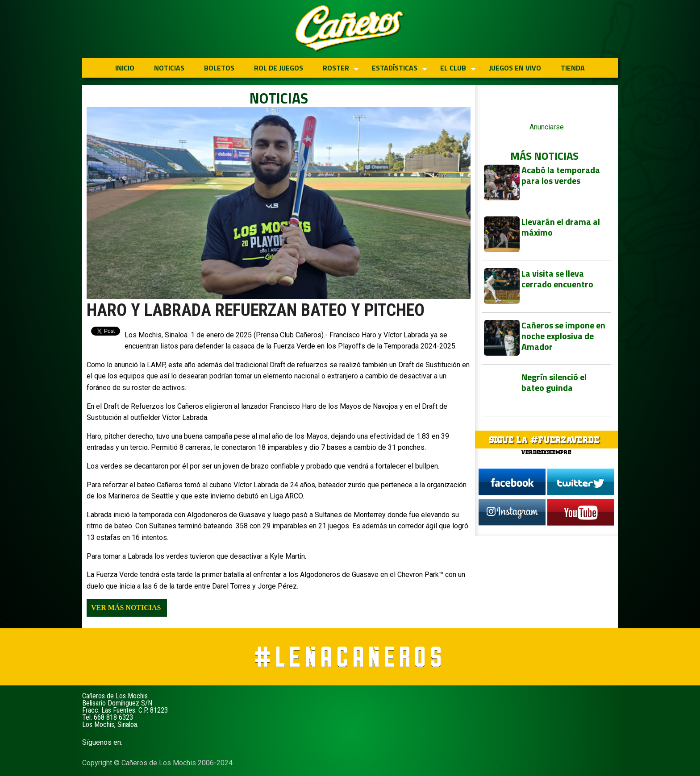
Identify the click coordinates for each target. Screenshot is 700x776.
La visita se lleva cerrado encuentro (557, 279)
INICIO (125, 68)
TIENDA (573, 68)
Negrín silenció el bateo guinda (554, 382)
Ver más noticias (126, 608)
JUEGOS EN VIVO (515, 68)
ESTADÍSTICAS (395, 68)
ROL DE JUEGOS (279, 68)
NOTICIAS (169, 68)
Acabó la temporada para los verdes (561, 175)
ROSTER (336, 68)
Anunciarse (547, 127)
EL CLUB (453, 68)
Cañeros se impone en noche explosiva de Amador (563, 336)
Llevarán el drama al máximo (561, 227)
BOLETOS (219, 68)
